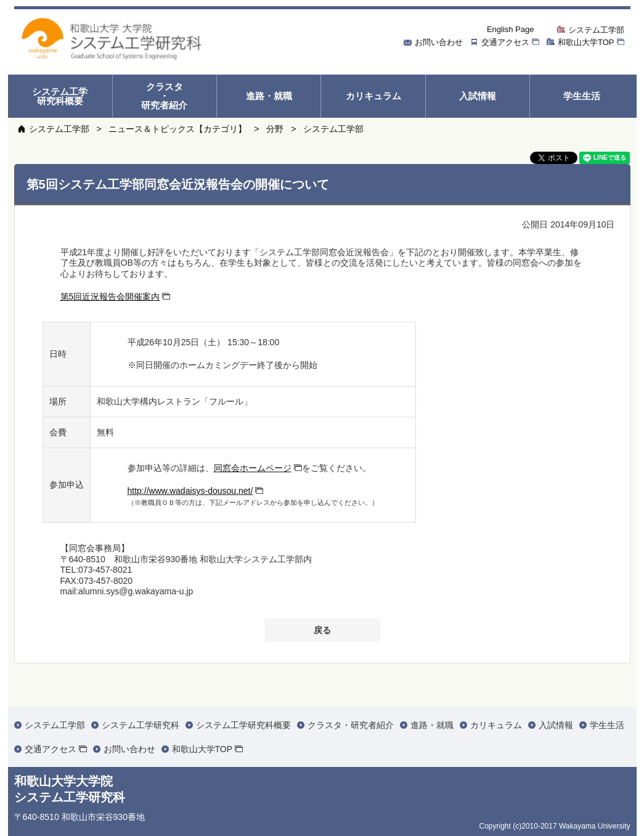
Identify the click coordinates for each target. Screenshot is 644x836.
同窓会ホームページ (253, 468)
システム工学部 (59, 129)
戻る (322, 630)
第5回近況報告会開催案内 (110, 297)
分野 (275, 129)
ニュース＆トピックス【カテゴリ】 (177, 129)
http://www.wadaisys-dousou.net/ (190, 491)
